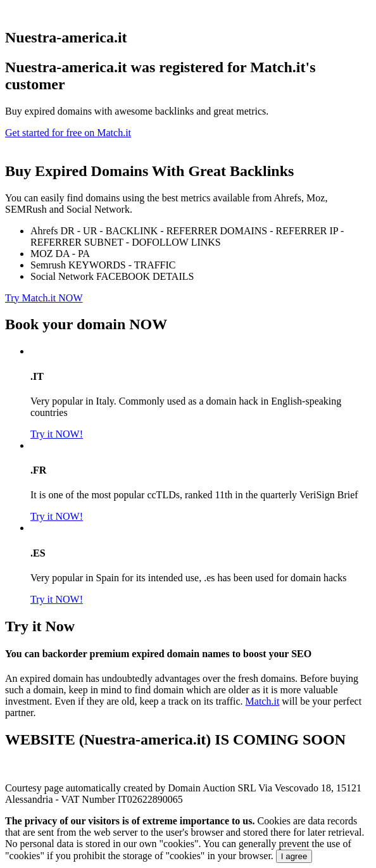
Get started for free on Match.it (68, 133)
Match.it (263, 701)
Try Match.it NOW (44, 298)
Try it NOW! (57, 434)
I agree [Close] (294, 856)
